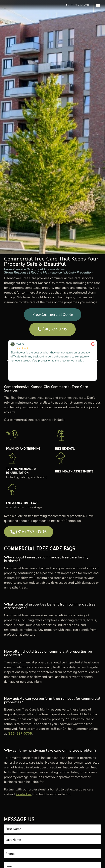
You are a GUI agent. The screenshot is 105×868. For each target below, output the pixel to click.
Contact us (24, 794)
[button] (98, 5)
